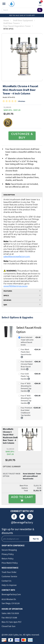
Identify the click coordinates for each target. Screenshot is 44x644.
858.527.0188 (11, 618)
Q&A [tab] (22, 305)
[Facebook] (14, 517)
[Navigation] (4, 4)
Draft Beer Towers (13, 23)
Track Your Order (9, 572)
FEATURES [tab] (22, 291)
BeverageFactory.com (11, 594)
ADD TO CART (22, 499)
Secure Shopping (9, 550)
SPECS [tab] (22, 295)
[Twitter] (22, 517)
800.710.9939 (13, 613)
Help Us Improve (9, 585)
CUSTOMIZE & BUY (22, 136)
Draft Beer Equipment (24, 20)
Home (7, 20)
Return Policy (8, 559)
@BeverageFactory (22, 522)
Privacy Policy (8, 554)
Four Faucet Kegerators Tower (18, 26)
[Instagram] (30, 517)
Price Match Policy (10, 563)
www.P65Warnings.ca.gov (15, 286)
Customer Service (9, 576)
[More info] (22, 357)
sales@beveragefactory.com (17, 256)
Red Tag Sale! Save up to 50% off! (22, 15)
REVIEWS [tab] (22, 300)
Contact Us (7, 581)
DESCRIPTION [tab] (9, 195)
